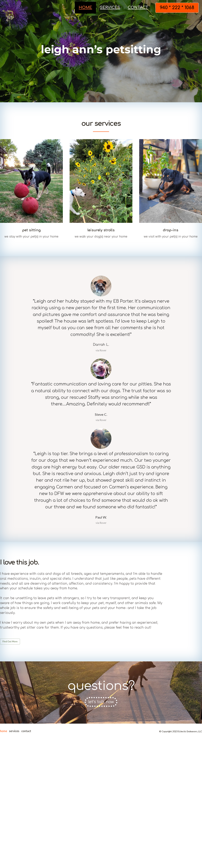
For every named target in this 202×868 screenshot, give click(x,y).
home (85, 8)
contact (138, 8)
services (110, 8)
